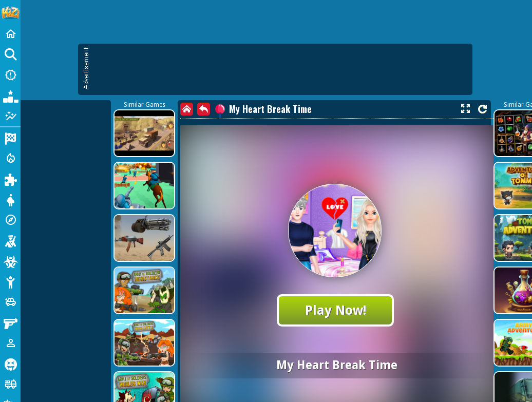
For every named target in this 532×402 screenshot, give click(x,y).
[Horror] (10, 363)
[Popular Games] (10, 95)
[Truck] (10, 384)
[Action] (10, 158)
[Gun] (10, 322)
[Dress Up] (10, 199)
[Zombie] (10, 261)
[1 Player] (10, 343)
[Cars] (10, 302)
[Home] (10, 34)
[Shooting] (10, 240)
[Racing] (10, 138)
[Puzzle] (10, 179)
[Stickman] (10, 281)
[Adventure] (10, 220)
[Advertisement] (223, 118)
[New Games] (10, 75)
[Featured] (10, 116)
